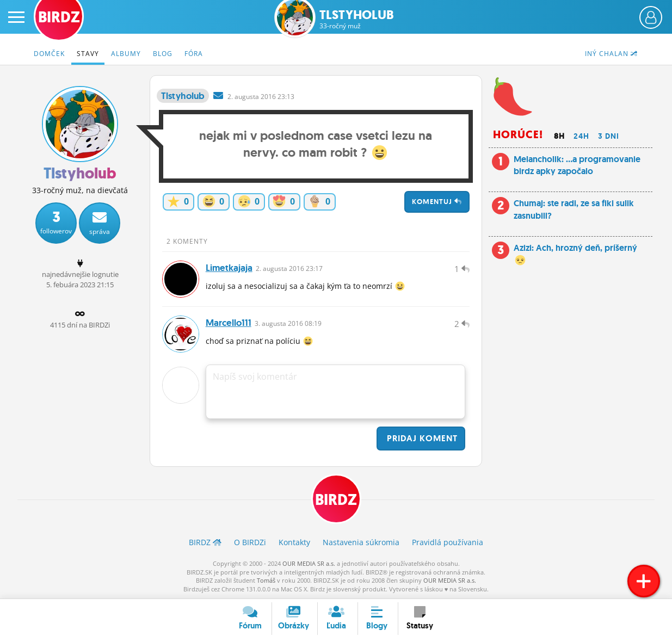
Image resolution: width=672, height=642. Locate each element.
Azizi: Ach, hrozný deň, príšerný (575, 254)
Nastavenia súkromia (361, 542)
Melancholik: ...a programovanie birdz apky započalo (577, 165)
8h (559, 136)
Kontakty (294, 542)
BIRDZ (336, 500)
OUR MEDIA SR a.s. (309, 563)
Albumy (126, 54)
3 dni (609, 136)
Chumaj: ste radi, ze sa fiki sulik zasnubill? (574, 209)
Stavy (88, 54)
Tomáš (266, 580)
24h (581, 136)
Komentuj (437, 202)
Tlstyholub (357, 19)
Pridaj (421, 438)
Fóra (194, 54)
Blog (163, 54)
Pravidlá (448, 542)
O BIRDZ (250, 542)
